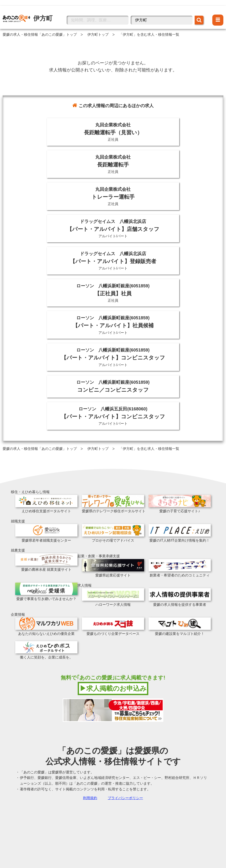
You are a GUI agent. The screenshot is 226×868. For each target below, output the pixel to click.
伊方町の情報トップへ (20, 12)
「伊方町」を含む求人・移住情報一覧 (149, 35)
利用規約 (90, 798)
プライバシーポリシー (125, 798)
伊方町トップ (98, 35)
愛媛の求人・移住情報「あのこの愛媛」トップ (40, 35)
